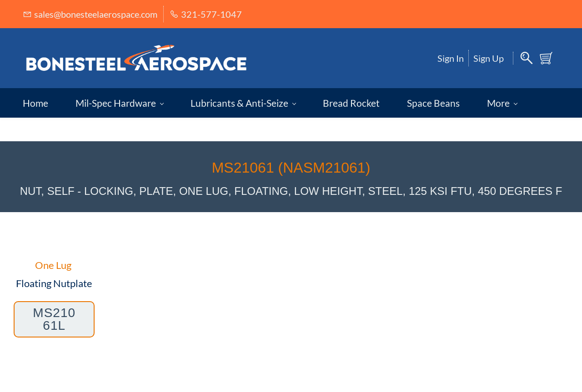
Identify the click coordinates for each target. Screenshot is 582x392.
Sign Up (489, 58)
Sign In (451, 58)
